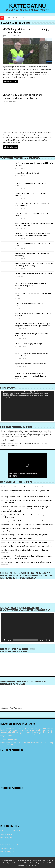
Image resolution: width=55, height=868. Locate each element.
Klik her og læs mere (11, 82)
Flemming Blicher (8, 546)
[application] (27, 406)
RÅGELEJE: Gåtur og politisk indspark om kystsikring (34, 546)
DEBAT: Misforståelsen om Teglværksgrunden (32, 535)
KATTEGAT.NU (28, 6)
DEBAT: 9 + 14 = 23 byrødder (22, 538)
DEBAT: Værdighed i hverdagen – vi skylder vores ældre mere (31, 525)
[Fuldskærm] (50, 640)
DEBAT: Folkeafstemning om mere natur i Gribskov (31, 521)
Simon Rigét (6, 538)
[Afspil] (5, 640)
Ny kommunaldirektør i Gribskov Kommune (30, 364)
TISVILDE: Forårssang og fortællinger (29, 344)
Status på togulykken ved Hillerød (27, 173)
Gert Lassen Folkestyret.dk (13, 556)
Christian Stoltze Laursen (10, 529)
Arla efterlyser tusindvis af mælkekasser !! (28, 487)
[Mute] (46, 640)
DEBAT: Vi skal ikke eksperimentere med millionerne (22, 18)
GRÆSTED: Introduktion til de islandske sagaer (32, 497)
